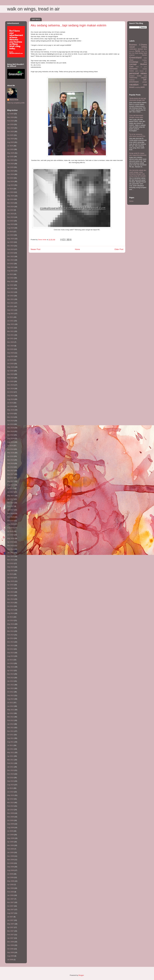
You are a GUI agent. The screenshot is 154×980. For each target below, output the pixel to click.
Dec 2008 (11, 856)
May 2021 (11, 324)
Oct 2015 (10, 563)
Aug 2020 (11, 356)
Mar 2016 (11, 546)
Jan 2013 (10, 681)
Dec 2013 (11, 642)
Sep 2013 (11, 653)
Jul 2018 (10, 446)
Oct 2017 (10, 478)
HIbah (131, 60)
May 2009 (11, 838)
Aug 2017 (11, 485)
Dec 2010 (11, 770)
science (132, 80)
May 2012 (11, 710)
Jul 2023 (10, 231)
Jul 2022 (10, 274)
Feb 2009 (11, 849)
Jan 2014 (10, 638)
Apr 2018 (10, 456)
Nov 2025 (11, 132)
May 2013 (11, 667)
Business (133, 45)
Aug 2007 (11, 913)
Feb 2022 (11, 292)
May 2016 (11, 538)
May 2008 (11, 881)
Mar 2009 (11, 845)
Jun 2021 (10, 321)
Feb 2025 (11, 164)
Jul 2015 (10, 574)
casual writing (138, 47)
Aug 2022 (11, 271)
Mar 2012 (11, 717)
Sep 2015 (11, 567)
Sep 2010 (11, 781)
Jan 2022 (10, 296)
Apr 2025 (10, 156)
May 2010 (11, 795)
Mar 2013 (11, 674)
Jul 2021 (10, 317)
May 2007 (11, 924)
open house (139, 71)
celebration (133, 49)
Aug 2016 (11, 528)
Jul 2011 (10, 745)
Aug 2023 (11, 228)
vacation (134, 84)
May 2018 (11, 453)
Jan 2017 (10, 510)
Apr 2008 (10, 885)
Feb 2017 (11, 506)
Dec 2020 (11, 342)
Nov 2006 (11, 945)
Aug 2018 (11, 442)
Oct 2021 (10, 306)
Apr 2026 (10, 114)
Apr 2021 (10, 328)
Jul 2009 (10, 831)
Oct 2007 (10, 906)
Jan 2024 (10, 210)
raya (145, 76)
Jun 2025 (10, 149)
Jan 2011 (10, 767)
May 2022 (11, 281)
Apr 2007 (10, 927)
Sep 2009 (11, 824)
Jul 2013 (10, 660)
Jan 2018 (10, 467)
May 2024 (11, 196)
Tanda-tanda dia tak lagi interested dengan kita (138, 99)
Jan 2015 (10, 595)
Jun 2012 (10, 706)
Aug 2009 (11, 828)
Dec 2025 (11, 128)
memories (133, 69)
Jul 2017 (10, 488)
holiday (145, 60)
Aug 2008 (11, 870)
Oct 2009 (10, 820)
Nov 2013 (11, 646)
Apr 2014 (10, 628)
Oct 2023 (10, 221)
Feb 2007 (11, 935)
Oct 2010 (10, 778)
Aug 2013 (11, 656)
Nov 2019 (11, 389)
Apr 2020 (10, 371)
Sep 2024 (11, 181)
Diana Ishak (14, 100)
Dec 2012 (11, 685)
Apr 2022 (10, 285)
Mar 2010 (11, 803)
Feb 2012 (11, 720)
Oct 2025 (10, 135)
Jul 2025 (10, 146)
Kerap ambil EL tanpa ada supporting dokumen (138, 154)
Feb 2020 (11, 378)
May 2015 (11, 581)
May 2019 (11, 410)
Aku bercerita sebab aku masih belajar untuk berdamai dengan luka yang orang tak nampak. (138, 173)
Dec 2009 (11, 813)
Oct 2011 (10, 735)
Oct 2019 (10, 392)
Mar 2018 (11, 460)
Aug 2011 (11, 742)
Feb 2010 (11, 806)
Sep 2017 (11, 481)
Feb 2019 (11, 421)
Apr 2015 (10, 585)
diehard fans (142, 49)
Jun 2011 (10, 749)
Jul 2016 (10, 531)
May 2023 (11, 239)
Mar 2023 (11, 246)
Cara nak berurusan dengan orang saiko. (136, 116)
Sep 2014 (11, 610)
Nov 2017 (11, 474)
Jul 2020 (10, 360)
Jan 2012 (10, 724)
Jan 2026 (10, 124)
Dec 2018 (11, 428)
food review (139, 53)
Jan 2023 (10, 253)
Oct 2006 (10, 949)
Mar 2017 (11, 503)
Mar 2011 (11, 760)
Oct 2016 (10, 521)
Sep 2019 (11, 396)
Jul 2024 (10, 189)
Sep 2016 (11, 524)
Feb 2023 (11, 249)
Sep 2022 (11, 267)
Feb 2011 (11, 763)
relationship (133, 78)
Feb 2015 (11, 592)
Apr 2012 (10, 713)
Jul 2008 (10, 874)
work (143, 87)
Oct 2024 (10, 178)
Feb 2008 (11, 892)
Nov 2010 (11, 774)
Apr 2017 (10, 499)
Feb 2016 (11, 549)
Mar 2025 (11, 160)
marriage (133, 64)
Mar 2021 (11, 331)
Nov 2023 (11, 217)
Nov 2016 (11, 517)
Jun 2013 (10, 663)
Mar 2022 (11, 289)
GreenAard (135, 57)
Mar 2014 (11, 631)
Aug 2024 (11, 185)
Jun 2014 (10, 620)
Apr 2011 (10, 756)
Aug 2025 (11, 142)
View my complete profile (16, 103)
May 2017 (11, 496)
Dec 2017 (11, 471)
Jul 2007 (10, 917)
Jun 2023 (10, 235)
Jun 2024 (10, 192)
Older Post (119, 249)
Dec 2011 (11, 728)
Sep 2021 (11, 310)
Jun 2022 (10, 278)
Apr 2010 (10, 799)
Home (77, 249)
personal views (138, 73)
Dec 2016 (11, 513)
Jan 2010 (10, 810)
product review (135, 76)
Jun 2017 (10, 492)
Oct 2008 (10, 863)
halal (145, 58)
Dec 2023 (11, 214)
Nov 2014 (11, 603)
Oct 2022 (10, 264)
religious (144, 78)
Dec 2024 (11, 171)
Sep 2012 (11, 695)
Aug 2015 (11, 571)
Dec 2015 (11, 556)
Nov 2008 (11, 860)
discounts (132, 51)
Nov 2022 (11, 260)
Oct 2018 (10, 435)
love (145, 62)
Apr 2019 (10, 413)
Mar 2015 (11, 588)
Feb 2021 (11, 335)
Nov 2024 (11, 174)
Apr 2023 (10, 242)
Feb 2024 (11, 207)
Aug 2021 (11, 314)
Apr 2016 (10, 542)
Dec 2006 (11, 942)
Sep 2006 (11, 952)
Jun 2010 (10, 792)
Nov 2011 (11, 731)
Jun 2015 (10, 578)
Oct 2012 (10, 692)
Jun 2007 (10, 920)
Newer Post (36, 249)
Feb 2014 (11, 635)
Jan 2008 (10, 895)
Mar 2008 (11, 888)
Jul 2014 (10, 617)
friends (144, 55)
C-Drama (143, 45)
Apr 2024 (10, 199)
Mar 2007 (11, 931)
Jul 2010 (10, 788)
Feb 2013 (11, 678)
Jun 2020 (10, 364)
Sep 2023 (11, 224)
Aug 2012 (11, 699)
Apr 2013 (10, 670)
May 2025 (11, 153)
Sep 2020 (11, 353)
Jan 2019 (10, 424)
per (146, 71)
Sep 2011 (11, 738)
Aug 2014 (11, 613)
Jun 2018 (10, 449)
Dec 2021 (11, 299)
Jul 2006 (10, 960)
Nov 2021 (11, 303)
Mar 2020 (11, 374)
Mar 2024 (11, 203)
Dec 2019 (11, 385)
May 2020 (11, 367)
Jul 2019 (10, 403)
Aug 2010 (11, 785)
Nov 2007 (11, 902)
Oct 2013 (10, 649)
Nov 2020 (11, 346)
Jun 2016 (10, 535)
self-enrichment (138, 81)
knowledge (134, 62)
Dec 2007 (11, 899)
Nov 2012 (11, 688)
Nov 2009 (11, 817)
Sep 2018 (11, 438)
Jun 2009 (10, 835)
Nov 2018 (11, 431)
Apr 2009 (10, 842)
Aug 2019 (11, 399)
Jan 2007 (10, 938)
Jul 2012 (10, 703)
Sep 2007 (11, 910)
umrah (145, 82)
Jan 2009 (10, 852)
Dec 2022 (11, 256)
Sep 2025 (11, 139)
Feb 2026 (11, 121)
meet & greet (141, 67)
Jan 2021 (10, 338)
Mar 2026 (11, 117)
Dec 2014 (11, 599)
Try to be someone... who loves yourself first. (137, 135)
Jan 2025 (10, 167)
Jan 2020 (10, 381)
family (138, 51)
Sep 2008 (11, 867)
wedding (138, 87)
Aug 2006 (11, 956)
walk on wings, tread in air (33, 9)
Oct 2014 (10, 606)
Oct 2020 (10, 349)
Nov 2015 (11, 560)
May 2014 (11, 624)
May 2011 (11, 752)
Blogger (81, 975)
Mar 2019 (11, 417)
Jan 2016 (10, 553)
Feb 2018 (11, 463)
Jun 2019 (10, 406)
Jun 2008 (10, 877)
